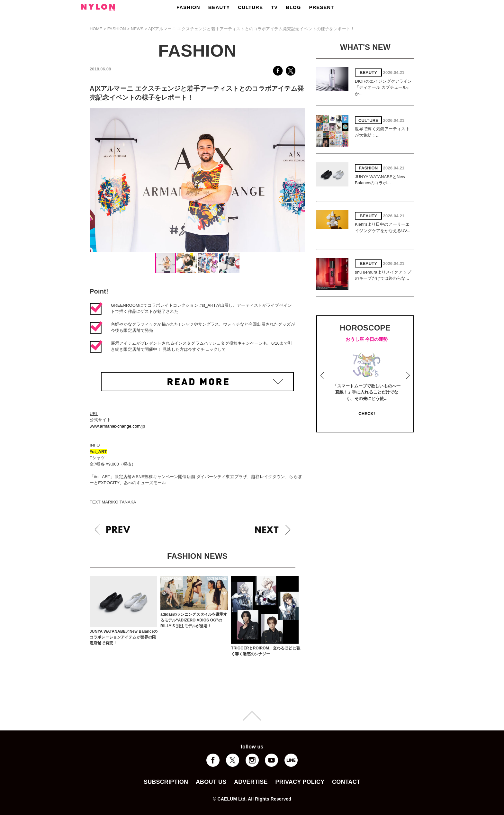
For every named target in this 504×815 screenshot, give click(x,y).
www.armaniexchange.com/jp (117, 426)
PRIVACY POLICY (300, 782)
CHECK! (367, 414)
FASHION (188, 7)
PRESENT (321, 7)
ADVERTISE (251, 782)
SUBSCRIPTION (166, 782)
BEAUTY (219, 7)
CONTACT (346, 782)
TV (274, 7)
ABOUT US (211, 782)
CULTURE (250, 7)
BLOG (293, 7)
